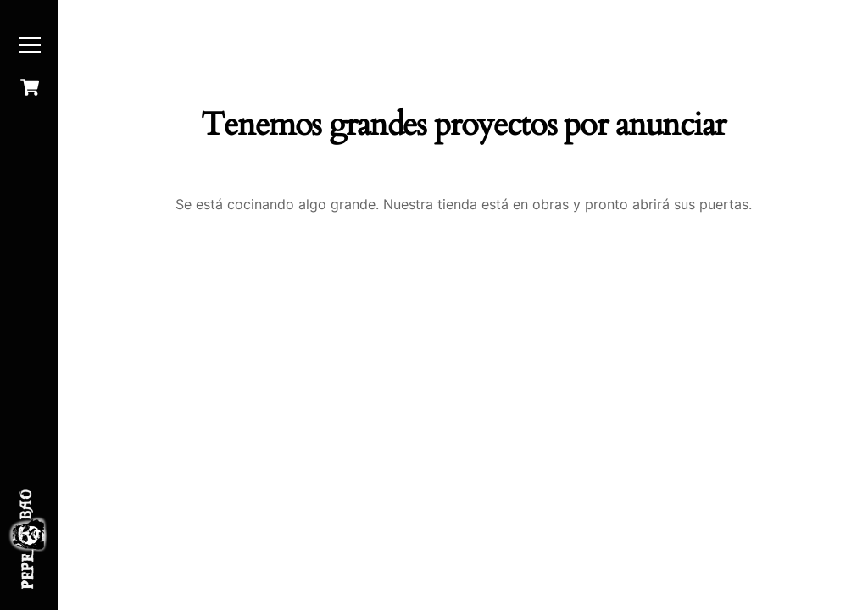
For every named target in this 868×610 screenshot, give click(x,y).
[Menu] (30, 45)
